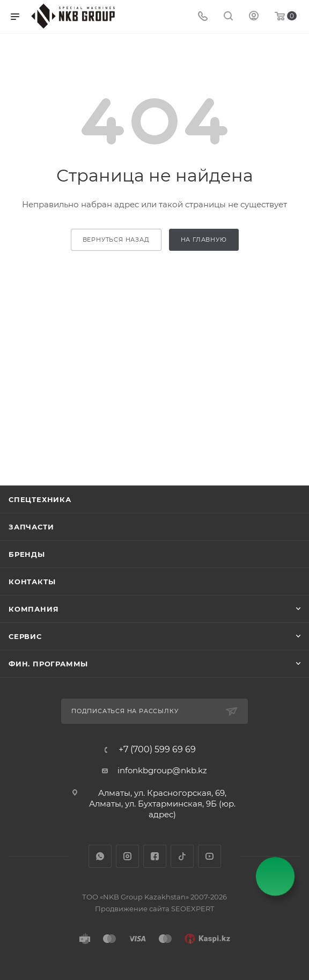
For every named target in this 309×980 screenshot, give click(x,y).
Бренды (27, 554)
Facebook (155, 856)
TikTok (182, 856)
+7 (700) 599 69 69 (157, 750)
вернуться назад (116, 239)
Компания (34, 609)
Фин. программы (48, 664)
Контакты (32, 582)
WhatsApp (100, 856)
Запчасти (31, 527)
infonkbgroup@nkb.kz (162, 770)
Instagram (127, 856)
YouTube (209, 856)
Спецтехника (40, 499)
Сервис (25, 636)
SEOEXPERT (193, 909)
